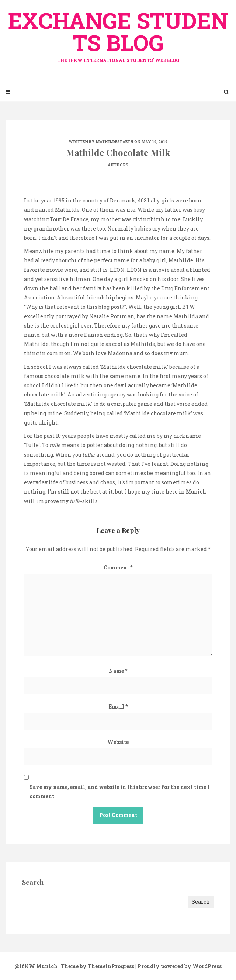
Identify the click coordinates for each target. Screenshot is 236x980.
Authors (118, 165)
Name (118, 671)
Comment (118, 567)
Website (118, 742)
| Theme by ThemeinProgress (96, 966)
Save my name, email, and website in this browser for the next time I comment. (119, 792)
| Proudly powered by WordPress (178, 966)
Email (118, 707)
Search (201, 902)
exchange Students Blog (118, 34)
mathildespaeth (114, 142)
